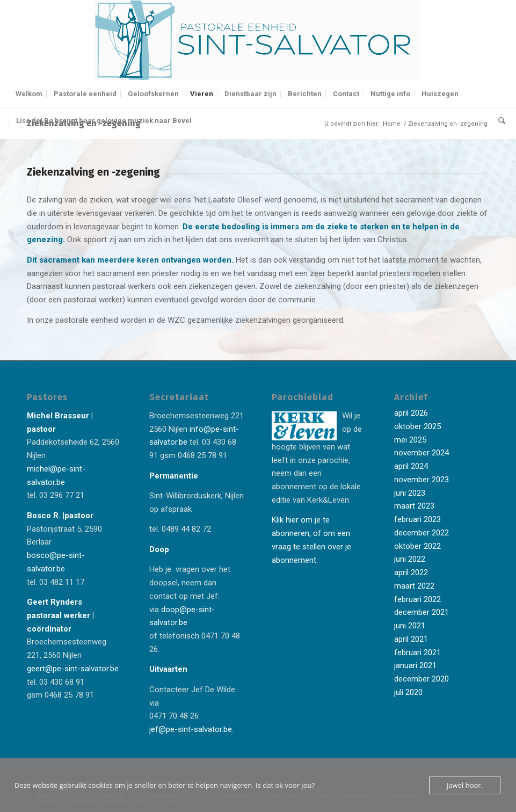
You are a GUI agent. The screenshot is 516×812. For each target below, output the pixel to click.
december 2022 (421, 533)
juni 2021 (410, 626)
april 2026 (411, 413)
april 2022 (411, 572)
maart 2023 (414, 506)
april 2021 (411, 639)
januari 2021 (415, 665)
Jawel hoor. (465, 785)
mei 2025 (410, 440)
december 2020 (421, 679)
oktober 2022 (417, 546)
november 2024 (421, 453)
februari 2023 (417, 519)
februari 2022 (417, 599)
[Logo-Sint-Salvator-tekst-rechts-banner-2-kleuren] (258, 40)
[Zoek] (499, 121)
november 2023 (421, 480)
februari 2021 (417, 653)
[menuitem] (29, 94)
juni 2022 (410, 559)
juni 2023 (410, 493)
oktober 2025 (417, 426)
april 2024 (411, 466)
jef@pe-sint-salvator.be (191, 729)
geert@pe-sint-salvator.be (73, 669)
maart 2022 (414, 586)
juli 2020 (408, 692)
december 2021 (421, 612)
